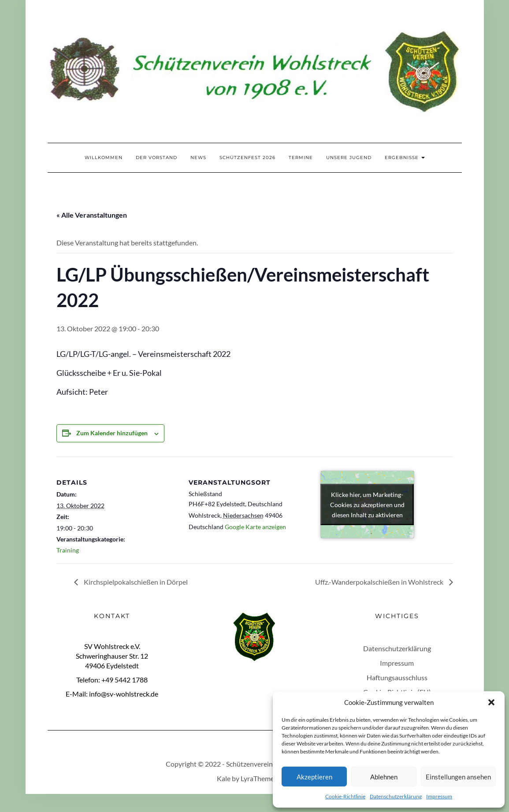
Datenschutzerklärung (396, 796)
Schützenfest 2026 (247, 158)
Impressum (439, 796)
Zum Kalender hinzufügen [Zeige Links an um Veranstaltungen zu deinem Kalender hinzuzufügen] (112, 433)
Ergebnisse (405, 158)
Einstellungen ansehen (458, 777)
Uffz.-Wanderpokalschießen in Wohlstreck (380, 582)
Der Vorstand (156, 158)
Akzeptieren (314, 777)
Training (68, 550)
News (198, 158)
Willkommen (104, 158)
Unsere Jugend (349, 158)
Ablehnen (384, 777)
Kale (224, 778)
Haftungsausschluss (397, 677)
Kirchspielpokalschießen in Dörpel (135, 582)
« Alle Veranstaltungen (92, 215)
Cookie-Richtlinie (345, 796)
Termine (301, 158)
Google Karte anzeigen (255, 527)
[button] (491, 702)
